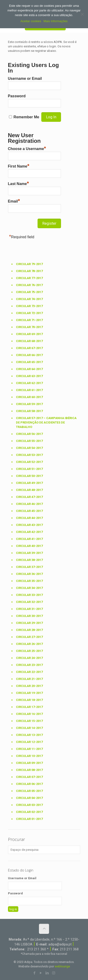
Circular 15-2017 (29, 721)
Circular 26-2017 (29, 644)
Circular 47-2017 (29, 497)
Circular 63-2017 (29, 376)
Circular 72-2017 (29, 313)
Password (17, 96)
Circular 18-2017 (29, 700)
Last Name (18, 183)
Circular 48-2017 (29, 490)
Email (14, 201)
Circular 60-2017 (29, 397)
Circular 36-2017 (29, 574)
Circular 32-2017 (29, 602)
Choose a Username (27, 148)
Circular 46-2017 (29, 504)
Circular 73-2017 (29, 306)
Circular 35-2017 (29, 581)
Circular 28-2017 (29, 630)
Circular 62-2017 (29, 383)
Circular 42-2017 (29, 532)
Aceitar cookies (31, 21)
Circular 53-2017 (29, 455)
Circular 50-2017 (29, 476)
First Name (19, 166)
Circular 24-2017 (29, 658)
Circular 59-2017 (29, 404)
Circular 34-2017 (29, 588)
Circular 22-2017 (29, 672)
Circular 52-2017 (29, 462)
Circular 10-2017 (29, 756)
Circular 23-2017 (29, 665)
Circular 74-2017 (29, 299)
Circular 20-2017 (29, 686)
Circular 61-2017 (29, 390)
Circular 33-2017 (29, 595)
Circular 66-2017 (29, 355)
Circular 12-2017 (29, 742)
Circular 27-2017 (29, 637)
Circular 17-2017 (29, 707)
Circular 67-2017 (29, 348)
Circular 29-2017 (29, 623)
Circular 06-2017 (29, 784)
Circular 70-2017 (29, 327)
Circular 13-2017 (29, 735)
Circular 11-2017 (29, 749)
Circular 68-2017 (29, 341)
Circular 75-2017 (29, 292)
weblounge (62, 966)
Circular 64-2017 (29, 369)
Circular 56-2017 (29, 434)
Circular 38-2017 (29, 560)
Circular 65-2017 (29, 362)
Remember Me (26, 117)
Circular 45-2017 (29, 511)
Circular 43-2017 (29, 525)
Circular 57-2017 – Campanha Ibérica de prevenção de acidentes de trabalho (46, 422)
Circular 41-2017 (29, 539)
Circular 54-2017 (29, 448)
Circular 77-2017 (29, 278)
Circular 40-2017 (29, 546)
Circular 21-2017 (29, 679)
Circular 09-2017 (29, 763)
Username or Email (25, 79)
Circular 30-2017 (29, 616)
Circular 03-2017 (29, 805)
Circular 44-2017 (29, 518)
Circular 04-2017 (29, 798)
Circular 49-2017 (29, 483)
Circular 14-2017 (29, 728)
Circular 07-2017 (29, 777)
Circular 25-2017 (29, 651)
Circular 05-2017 (29, 791)
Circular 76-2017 (29, 285)
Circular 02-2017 (29, 812)
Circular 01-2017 (29, 819)
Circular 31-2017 (29, 609)
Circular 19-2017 (29, 693)
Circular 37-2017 (29, 567)
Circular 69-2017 (29, 334)
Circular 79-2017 (29, 264)
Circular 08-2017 (29, 770)
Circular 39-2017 (29, 553)
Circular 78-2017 (29, 271)
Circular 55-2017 (29, 441)
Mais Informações (55, 21)
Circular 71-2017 (29, 320)
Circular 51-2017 (29, 469)
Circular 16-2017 (29, 714)
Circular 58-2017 (29, 411)
